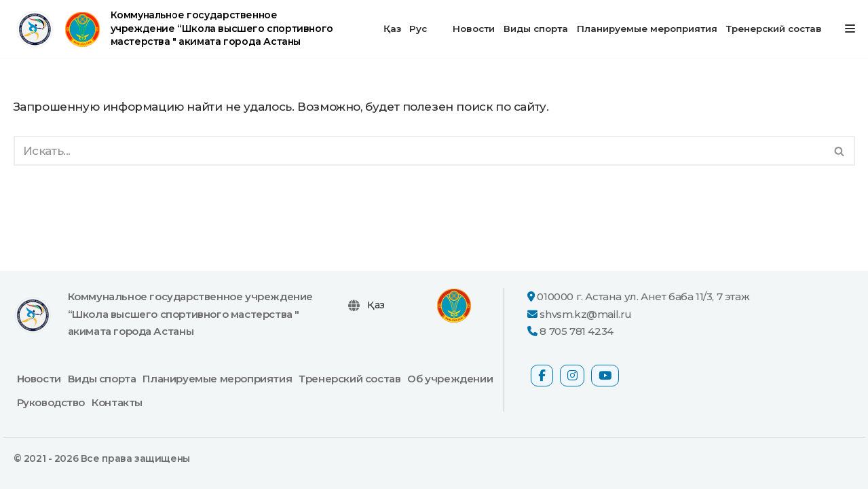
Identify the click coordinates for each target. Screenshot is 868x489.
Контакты (117, 402)
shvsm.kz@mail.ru (586, 314)
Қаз (393, 29)
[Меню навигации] (850, 29)
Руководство (51, 402)
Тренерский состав (774, 29)
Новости (474, 29)
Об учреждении (450, 379)
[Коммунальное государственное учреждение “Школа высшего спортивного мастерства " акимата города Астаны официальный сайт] (176, 29)
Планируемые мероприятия (647, 29)
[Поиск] (419, 151)
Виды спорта (536, 29)
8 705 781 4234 (576, 331)
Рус (418, 29)
